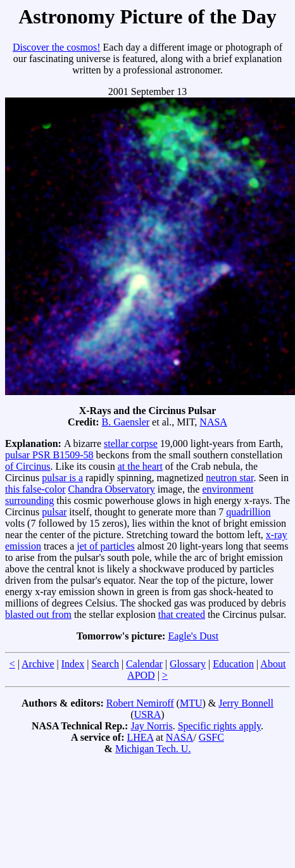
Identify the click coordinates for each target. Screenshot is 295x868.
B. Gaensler (126, 422)
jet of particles (106, 546)
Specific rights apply (219, 726)
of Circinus (28, 466)
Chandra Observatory (112, 489)
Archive (38, 664)
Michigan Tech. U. (153, 749)
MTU (191, 703)
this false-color (35, 489)
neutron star (229, 478)
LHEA (141, 737)
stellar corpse (131, 443)
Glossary (188, 664)
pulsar (54, 512)
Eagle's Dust (193, 636)
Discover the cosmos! (57, 47)
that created (182, 614)
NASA (213, 422)
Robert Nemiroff (140, 703)
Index (73, 664)
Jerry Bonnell (246, 703)
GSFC (211, 737)
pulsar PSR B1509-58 (49, 455)
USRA (148, 714)
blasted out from (38, 614)
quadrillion (248, 512)
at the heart (140, 466)
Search (105, 664)
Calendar (144, 664)
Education (233, 664)
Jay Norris (151, 726)
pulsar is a (62, 478)
